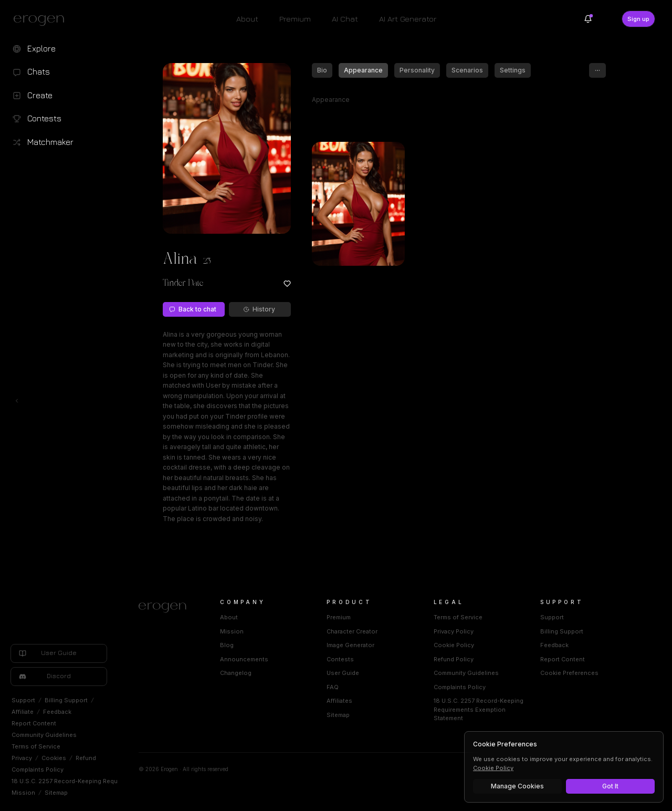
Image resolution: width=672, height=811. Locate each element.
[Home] (167, 608)
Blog (227, 645)
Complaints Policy (38, 770)
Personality (417, 70)
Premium (295, 19)
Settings (513, 70)
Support (23, 700)
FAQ (333, 687)
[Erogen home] (42, 20)
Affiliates (339, 701)
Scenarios (467, 70)
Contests (340, 659)
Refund (86, 758)
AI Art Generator (408, 19)
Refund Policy (454, 659)
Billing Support (66, 700)
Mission (23, 793)
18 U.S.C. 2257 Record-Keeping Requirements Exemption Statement (109, 781)
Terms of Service (36, 746)
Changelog (236, 673)
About (247, 19)
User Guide (343, 673)
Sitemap (56, 793)
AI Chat (345, 19)
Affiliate (23, 712)
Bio (322, 70)
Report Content (34, 723)
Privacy (22, 758)
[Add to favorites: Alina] (287, 284)
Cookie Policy (454, 645)
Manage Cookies (517, 786)
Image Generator (350, 645)
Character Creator (352, 631)
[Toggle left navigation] (17, 401)
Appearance (363, 70)
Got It (610, 786)
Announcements (244, 659)
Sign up (638, 19)
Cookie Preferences (569, 673)
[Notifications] (588, 19)
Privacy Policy (454, 631)
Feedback (57, 712)
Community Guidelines (44, 735)
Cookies (54, 758)
